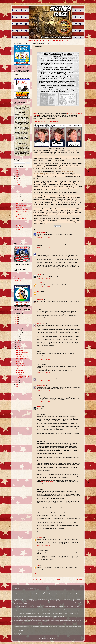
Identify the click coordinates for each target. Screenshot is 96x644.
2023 (17, 175)
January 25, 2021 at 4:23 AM (43, 295)
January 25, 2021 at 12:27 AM (43, 247)
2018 (17, 238)
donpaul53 (39, 283)
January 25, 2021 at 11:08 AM (43, 410)
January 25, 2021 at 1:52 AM (43, 270)
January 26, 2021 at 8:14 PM (43, 571)
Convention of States (19, 275)
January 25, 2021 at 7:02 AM (43, 319)
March (18, 198)
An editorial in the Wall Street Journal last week (47, 510)
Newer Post (37, 580)
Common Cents (17, 273)
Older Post (79, 580)
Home (58, 580)
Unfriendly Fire (20, 224)
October (19, 184)
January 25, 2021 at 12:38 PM (44, 533)
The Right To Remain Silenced (21, 219)
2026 (17, 169)
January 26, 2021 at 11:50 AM (43, 561)
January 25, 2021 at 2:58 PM (43, 546)
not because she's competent (48, 482)
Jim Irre (39, 291)
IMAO (15, 277)
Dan (38, 566)
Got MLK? (19, 215)
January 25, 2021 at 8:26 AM (43, 381)
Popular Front (40, 252)
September (19, 186)
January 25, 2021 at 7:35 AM (43, 347)
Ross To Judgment (21, 226)
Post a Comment (39, 574)
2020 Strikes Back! (21, 228)
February (19, 200)
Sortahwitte (40, 538)
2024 (17, 173)
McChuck (39, 406)
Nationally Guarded (21, 217)
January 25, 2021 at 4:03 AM (43, 287)
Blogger (56, 638)
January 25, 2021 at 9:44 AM (43, 402)
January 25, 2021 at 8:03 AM (43, 372)
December (19, 180)
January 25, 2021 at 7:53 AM (43, 360)
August (18, 188)
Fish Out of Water (41, 323)
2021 (17, 178)
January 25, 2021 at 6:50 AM (43, 305)
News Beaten (19, 208)
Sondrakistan (17, 278)
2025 (17, 171)
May (18, 194)
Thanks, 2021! (20, 222)
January (19, 202)
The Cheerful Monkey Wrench (23, 210)
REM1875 (39, 274)
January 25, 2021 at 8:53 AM (43, 391)
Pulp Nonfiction (20, 204)
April (18, 196)
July (18, 190)
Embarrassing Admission (22, 206)
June (18, 192)
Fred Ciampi (40, 300)
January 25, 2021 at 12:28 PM (44, 437)
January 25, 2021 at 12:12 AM (43, 238)
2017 (17, 240)
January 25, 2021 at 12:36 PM (44, 485)
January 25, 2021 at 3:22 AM (43, 278)
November (19, 182)
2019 (17, 236)
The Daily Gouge (18, 280)
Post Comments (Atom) (45, 583)
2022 (17, 177)
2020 (17, 234)
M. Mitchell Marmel (41, 232)
